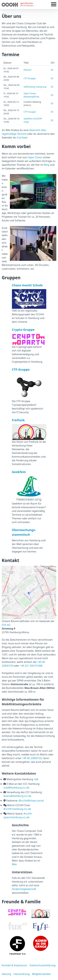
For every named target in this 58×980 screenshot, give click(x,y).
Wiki (14, 864)
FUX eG (6, 625)
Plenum (28, 70)
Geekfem (19, 472)
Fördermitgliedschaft (24, 889)
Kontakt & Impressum (14, 965)
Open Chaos (35, 157)
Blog (47, 165)
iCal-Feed (22, 138)
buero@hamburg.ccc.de (17, 796)
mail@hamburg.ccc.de (16, 788)
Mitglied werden (42, 974)
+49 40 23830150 (32, 758)
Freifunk (18, 420)
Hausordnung (22, 974)
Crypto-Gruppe (23, 330)
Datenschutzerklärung (42, 965)
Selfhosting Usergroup (35, 87)
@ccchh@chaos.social (31, 801)
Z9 (52, 70)
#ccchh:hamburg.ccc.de (17, 809)
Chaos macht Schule (27, 285)
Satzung (6, 974)
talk (36, 779)
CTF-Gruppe (30, 78)
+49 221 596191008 (31, 666)
